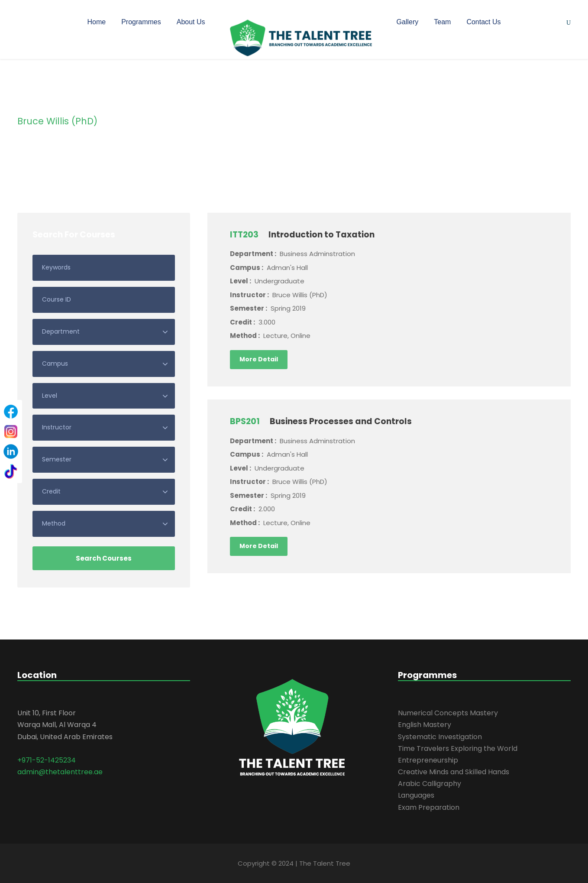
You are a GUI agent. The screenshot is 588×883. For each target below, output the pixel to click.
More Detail (259, 359)
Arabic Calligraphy (430, 784)
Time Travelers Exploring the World (458, 748)
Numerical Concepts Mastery (448, 713)
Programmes (141, 22)
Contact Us (483, 22)
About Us (191, 22)
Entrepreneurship (428, 760)
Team (442, 22)
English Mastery (425, 725)
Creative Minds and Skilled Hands (454, 772)
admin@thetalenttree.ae (60, 772)
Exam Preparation (429, 807)
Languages (416, 795)
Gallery (408, 22)
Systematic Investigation (440, 737)
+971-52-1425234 (47, 760)
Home (96, 22)
